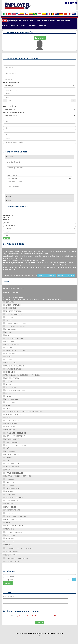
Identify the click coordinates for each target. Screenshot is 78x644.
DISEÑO (7, 448)
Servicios (25, 21)
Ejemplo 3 (61, 275)
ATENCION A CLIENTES (11, 344)
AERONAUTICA (9, 302)
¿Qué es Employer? (14, 21)
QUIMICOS (8, 545)
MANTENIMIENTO (10, 485)
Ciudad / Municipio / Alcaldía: (14, 112)
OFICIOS (7, 523)
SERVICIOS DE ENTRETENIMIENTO (15, 526)
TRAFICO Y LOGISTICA (11, 562)
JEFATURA (7, 384)
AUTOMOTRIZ (9, 341)
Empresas (34, 26)
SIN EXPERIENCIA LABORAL (13, 311)
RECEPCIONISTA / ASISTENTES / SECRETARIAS (19, 548)
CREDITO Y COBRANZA (11, 439)
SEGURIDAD (8, 513)
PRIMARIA (7, 470)
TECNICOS (8, 461)
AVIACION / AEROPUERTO (12, 305)
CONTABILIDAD (9, 430)
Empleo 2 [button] (10, 196)
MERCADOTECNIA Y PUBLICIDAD (15, 516)
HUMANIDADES (9, 451)
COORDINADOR (9, 372)
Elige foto (40, 38)
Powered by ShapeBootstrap (40, 643)
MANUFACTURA (9, 494)
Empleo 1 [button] (10, 157)
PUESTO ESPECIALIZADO (12, 421)
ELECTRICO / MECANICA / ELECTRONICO (17, 476)
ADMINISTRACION (10, 308)
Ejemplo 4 (71, 275)
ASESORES (8, 332)
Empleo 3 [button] (10, 200)
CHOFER (7, 405)
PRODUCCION (9, 541)
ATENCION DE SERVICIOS (12, 399)
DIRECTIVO (8, 408)
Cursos (6, 26)
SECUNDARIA (8, 479)
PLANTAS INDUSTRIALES (12, 501)
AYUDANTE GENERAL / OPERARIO (15, 323)
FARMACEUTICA (9, 427)
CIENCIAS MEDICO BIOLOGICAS (14, 338)
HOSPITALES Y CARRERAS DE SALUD (16, 445)
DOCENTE (7, 457)
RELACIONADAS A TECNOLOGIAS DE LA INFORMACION (22, 375)
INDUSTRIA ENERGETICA (12, 464)
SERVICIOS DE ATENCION (12, 519)
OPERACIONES (9, 529)
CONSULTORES (9, 402)
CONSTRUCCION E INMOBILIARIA (15, 390)
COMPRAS (8, 418)
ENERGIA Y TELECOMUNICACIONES (15, 415)
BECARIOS (8, 381)
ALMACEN (7, 320)
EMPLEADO (8, 348)
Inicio (4, 21)
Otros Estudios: (9, 597)
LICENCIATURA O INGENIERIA (13, 498)
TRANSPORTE (8, 538)
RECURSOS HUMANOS (11, 551)
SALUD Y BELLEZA (10, 507)
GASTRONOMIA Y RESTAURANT (14, 436)
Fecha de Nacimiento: (11, 82)
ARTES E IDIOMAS (10, 387)
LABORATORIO (9, 482)
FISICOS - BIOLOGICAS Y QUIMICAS (15, 351)
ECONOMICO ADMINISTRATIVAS (14, 326)
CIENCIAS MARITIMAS (11, 424)
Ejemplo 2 (52, 275)
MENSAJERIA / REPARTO (12, 510)
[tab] (40, 157)
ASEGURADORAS (10, 329)
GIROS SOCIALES (10, 363)
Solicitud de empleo (63, 21)
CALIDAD (7, 393)
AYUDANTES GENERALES (12, 369)
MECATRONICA (9, 504)
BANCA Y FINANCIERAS (11, 354)
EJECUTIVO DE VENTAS (11, 467)
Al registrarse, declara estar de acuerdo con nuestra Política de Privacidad (41, 616)
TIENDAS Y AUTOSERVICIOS (13, 532)
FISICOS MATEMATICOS (12, 442)
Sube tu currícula (48, 21)
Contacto (43, 26)
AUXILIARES (8, 357)
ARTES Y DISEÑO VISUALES (13, 314)
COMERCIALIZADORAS (11, 378)
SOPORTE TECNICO (10, 555)
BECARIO (7, 335)
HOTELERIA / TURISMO (11, 454)
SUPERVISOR (8, 360)
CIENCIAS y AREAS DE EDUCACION (15, 433)
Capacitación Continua (19, 26)
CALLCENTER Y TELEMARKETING (14, 366)
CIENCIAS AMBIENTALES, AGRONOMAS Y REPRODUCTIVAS (23, 411)
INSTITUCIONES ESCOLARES (13, 473)
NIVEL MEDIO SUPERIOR (12, 488)
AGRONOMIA (8, 317)
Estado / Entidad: (10, 106)
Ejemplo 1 (42, 275)
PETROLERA (8, 491)
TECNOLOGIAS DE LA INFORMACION (16, 558)
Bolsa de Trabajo (35, 21)
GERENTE (7, 396)
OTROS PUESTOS (10, 535)
